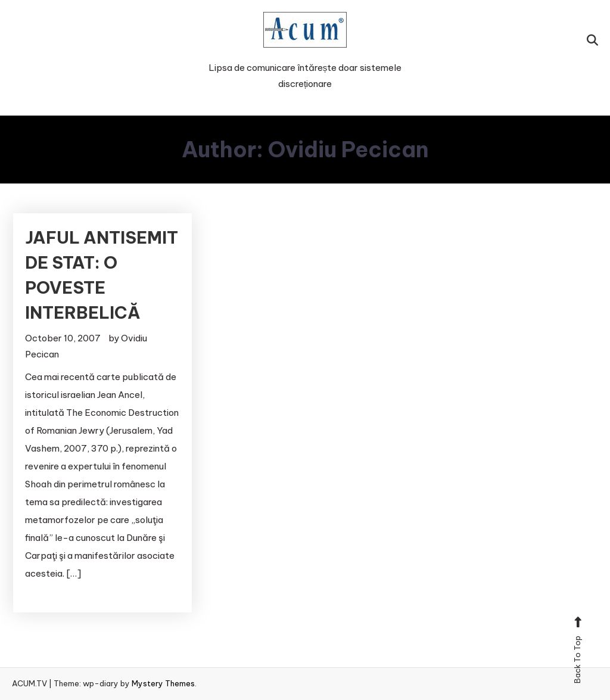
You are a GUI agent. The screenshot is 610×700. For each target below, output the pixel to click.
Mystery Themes (163, 683)
